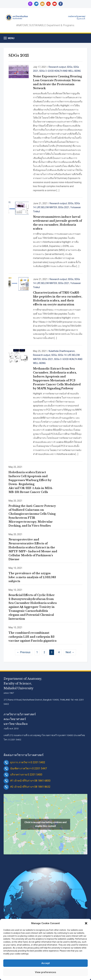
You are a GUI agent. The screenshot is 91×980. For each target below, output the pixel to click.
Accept (46, 963)
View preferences (45, 972)
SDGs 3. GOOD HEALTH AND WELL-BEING (60, 71)
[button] (86, 923)
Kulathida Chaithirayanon (62, 351)
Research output (57, 67)
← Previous (24, 652)
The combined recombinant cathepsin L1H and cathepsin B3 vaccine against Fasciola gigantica (33, 637)
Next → (70, 652)
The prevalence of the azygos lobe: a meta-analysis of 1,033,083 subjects (32, 577)
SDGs (70, 67)
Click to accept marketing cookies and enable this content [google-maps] (45, 824)
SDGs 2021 (64, 207)
